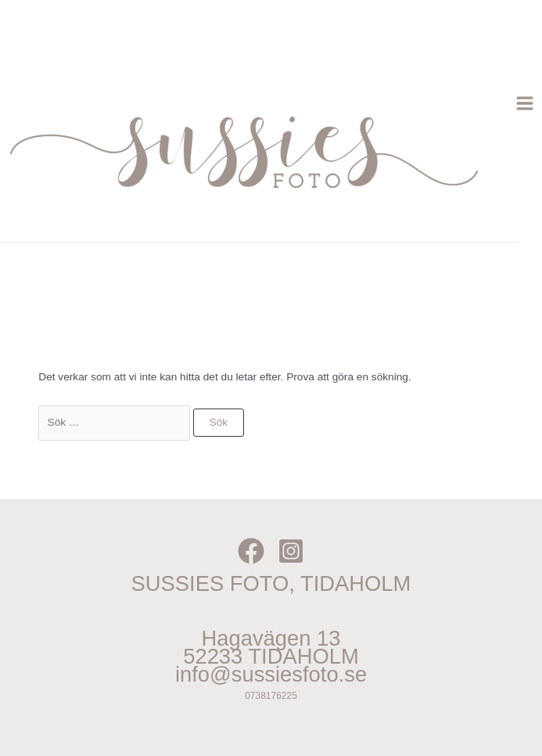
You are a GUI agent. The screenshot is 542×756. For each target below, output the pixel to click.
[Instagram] (291, 551)
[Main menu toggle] (525, 104)
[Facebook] (251, 551)
